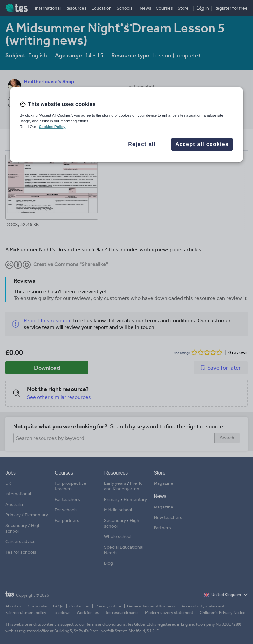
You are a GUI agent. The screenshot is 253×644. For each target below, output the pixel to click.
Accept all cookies (202, 144)
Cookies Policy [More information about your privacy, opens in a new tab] (52, 127)
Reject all (142, 144)
